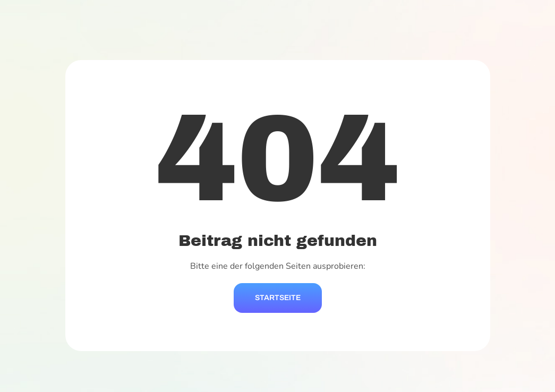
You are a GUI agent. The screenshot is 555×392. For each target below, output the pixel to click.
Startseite (278, 298)
